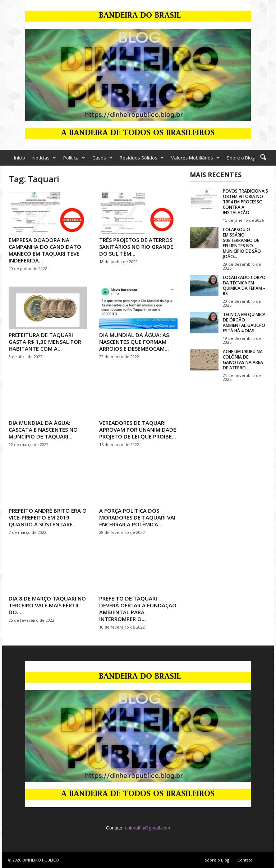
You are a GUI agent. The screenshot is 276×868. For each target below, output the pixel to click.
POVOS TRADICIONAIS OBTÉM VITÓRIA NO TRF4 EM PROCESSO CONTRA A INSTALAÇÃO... (245, 202)
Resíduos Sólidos (142, 158)
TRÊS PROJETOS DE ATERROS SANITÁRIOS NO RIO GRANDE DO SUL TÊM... (136, 247)
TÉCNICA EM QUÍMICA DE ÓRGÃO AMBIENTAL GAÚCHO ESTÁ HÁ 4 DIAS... (244, 323)
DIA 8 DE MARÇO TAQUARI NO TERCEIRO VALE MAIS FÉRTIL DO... (47, 605)
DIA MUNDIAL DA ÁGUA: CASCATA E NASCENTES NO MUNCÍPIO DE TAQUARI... (43, 429)
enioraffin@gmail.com (148, 828)
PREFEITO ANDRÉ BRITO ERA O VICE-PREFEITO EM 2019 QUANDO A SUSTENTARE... (48, 517)
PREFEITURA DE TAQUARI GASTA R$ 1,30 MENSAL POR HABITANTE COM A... (45, 342)
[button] (263, 158)
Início (20, 158)
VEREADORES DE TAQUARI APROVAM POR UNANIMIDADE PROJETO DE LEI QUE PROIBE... (138, 429)
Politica (74, 158)
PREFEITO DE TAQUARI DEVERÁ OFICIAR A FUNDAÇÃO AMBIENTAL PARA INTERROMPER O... (138, 609)
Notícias (44, 158)
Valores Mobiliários (195, 158)
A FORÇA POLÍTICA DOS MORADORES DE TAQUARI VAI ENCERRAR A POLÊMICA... (137, 517)
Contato (245, 860)
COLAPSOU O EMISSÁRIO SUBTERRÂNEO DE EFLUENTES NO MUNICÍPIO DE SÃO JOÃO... (242, 243)
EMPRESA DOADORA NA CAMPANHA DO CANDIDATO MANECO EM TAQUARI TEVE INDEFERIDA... (45, 250)
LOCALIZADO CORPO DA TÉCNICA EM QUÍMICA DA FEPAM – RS (244, 285)
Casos (102, 158)
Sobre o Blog (241, 158)
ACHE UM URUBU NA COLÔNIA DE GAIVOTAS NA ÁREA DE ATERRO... (243, 360)
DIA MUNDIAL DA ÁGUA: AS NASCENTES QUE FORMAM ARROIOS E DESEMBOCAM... (134, 342)
